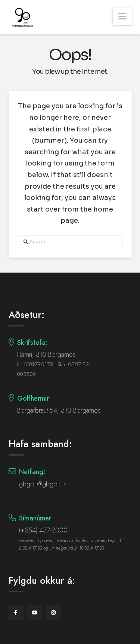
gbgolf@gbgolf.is (43, 484)
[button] (122, 16)
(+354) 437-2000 (43, 530)
